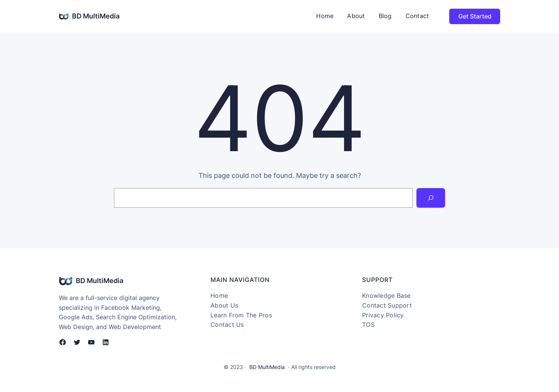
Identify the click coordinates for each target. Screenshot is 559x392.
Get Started (475, 16)
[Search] (431, 198)
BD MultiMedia (96, 16)
